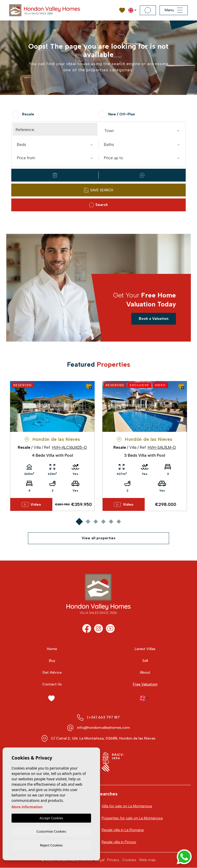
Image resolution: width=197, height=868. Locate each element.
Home (52, 649)
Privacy (113, 860)
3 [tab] (96, 521)
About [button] (145, 672)
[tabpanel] (52, 446)
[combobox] (142, 130)
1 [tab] (79, 521)
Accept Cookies (51, 817)
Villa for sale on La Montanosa (127, 806)
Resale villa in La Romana (123, 830)
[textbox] (143, 131)
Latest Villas (145, 649)
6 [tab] (119, 521)
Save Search (98, 190)
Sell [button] (145, 661)
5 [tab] (111, 521)
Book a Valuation (154, 319)
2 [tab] (88, 521)
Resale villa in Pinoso (119, 842)
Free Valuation (145, 684)
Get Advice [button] (52, 672)
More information (27, 806)
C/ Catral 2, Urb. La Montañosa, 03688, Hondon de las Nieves (103, 738)
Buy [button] (52, 661)
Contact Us (52, 684)
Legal (100, 860)
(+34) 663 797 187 (103, 717)
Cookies (129, 860)
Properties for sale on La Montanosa (132, 818)
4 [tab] (103, 521)
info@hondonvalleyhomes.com (103, 728)
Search (98, 205)
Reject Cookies (51, 845)
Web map (147, 860)
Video (31, 505)
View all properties (98, 538)
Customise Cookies (51, 831)
